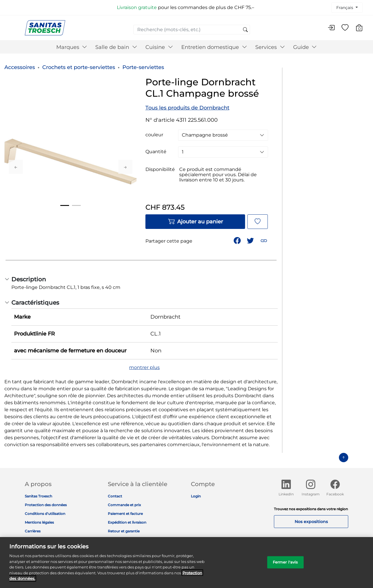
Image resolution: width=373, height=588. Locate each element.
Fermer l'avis (285, 566)
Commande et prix (124, 505)
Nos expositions (311, 522)
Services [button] (270, 47)
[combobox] (192, 30)
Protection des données (46, 505)
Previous (16, 167)
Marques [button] (72, 47)
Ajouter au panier (195, 222)
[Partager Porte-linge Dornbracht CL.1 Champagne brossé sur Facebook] (238, 240)
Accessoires (20, 67)
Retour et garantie (124, 531)
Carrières (33, 531)
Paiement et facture (125, 514)
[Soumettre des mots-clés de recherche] (245, 30)
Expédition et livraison (127, 522)
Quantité (156, 152)
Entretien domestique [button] (214, 47)
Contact (115, 496)
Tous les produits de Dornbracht (187, 108)
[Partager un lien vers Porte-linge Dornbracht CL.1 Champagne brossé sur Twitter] (251, 240)
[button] (264, 240)
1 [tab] (65, 205)
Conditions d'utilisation (45, 514)
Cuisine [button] (159, 47)
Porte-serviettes (143, 67)
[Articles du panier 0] (362, 29)
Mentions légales (39, 522)
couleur (154, 135)
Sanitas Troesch (38, 496)
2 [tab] (76, 205)
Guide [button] (305, 47)
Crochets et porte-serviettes (79, 67)
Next (125, 167)
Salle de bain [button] (116, 47)
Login (196, 496)
